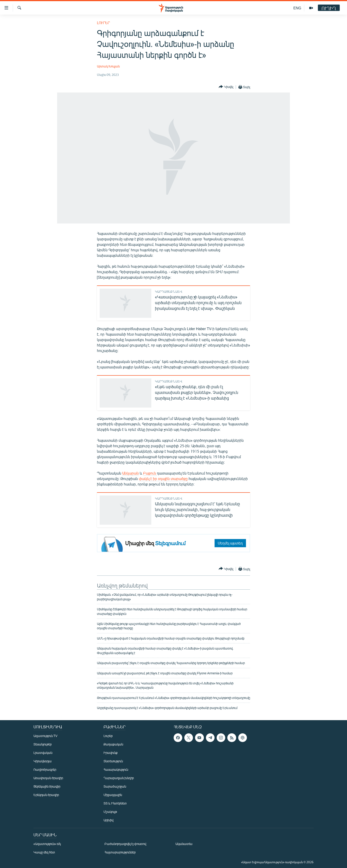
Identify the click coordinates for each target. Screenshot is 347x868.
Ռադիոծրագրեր (45, 769)
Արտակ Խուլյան (108, 66)
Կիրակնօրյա (43, 761)
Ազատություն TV (46, 736)
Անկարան (130, 473)
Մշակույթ (110, 812)
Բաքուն (150, 473)
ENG (297, 8)
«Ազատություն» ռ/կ (47, 844)
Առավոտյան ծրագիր (48, 778)
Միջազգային (113, 795)
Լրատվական (43, 753)
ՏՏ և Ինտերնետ (115, 803)
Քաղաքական (113, 744)
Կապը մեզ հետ (44, 852)
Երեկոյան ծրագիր (46, 795)
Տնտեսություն (113, 761)
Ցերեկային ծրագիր (47, 786)
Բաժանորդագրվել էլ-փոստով (125, 844)
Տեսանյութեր (43, 744)
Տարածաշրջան (115, 786)
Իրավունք (111, 753)
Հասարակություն (116, 769)
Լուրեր (103, 23)
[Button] (226, 87)
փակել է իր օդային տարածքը (163, 479)
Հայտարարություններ (120, 852)
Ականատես (184, 844)
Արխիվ (108, 820)
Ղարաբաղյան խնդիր (119, 778)
